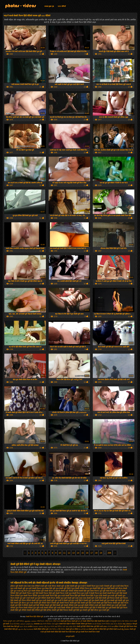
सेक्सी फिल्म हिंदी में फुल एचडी (92, 596)
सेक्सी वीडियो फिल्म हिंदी (90, 621)
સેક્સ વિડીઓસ (15, 624)
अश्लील (30, 626)
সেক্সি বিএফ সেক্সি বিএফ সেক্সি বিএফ (48, 621)
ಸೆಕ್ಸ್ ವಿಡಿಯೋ (127, 624)
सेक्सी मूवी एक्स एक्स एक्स (77, 598)
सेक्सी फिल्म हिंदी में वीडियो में (68, 624)
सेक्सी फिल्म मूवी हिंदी (115, 593)
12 (69, 553)
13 (73, 553)
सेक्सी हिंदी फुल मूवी (105, 608)
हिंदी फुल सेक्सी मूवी (83, 610)
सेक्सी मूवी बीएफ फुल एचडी (24, 603)
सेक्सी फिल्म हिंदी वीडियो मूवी (35, 617)
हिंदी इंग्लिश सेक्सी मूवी (51, 610)
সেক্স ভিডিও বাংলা (127, 621)
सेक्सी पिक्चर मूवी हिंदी (30, 593)
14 (78, 553)
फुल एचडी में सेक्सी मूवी (104, 586)
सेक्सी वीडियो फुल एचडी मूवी (112, 605)
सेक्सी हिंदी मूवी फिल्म (120, 608)
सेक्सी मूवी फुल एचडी (39, 600)
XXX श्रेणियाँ (62, 6)
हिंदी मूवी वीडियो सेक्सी (110, 629)
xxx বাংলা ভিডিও (46, 624)
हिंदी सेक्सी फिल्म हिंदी (65, 632)
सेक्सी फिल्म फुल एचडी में (81, 593)
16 (87, 553)
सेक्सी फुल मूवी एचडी (22, 598)
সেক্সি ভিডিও (61, 629)
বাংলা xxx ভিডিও (56, 626)
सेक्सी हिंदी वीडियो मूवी (35, 610)
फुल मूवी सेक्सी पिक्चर (34, 588)
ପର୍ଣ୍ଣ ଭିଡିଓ (72, 626)
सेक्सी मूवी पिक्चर (109, 598)
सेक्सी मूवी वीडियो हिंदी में (43, 603)
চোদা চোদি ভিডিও (18, 621)
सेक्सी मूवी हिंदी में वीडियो (19, 605)
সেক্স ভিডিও (53, 629)
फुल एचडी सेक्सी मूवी (18, 588)
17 (92, 553)
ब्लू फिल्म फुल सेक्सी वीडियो (31, 591)
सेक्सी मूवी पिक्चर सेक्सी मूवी (69, 621)
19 (101, 553)
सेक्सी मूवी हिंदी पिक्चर (104, 603)
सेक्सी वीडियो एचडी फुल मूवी (74, 605)
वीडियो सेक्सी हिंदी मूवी (82, 591)
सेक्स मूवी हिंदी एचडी (97, 626)
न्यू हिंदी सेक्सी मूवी (71, 586)
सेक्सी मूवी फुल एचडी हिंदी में (73, 600)
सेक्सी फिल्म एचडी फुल (64, 593)
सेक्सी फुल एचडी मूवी (110, 596)
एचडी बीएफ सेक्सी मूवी (56, 586)
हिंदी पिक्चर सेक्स (132, 626)
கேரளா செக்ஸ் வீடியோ (42, 626)
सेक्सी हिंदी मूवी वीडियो (18, 610)
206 (109, 553)
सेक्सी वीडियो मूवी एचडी (52, 608)
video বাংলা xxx (109, 626)
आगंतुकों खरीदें (70, 636)
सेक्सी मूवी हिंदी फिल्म (121, 603)
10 (60, 553)
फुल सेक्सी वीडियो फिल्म (80, 588)
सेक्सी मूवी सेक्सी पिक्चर (61, 603)
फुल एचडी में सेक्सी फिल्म (87, 586)
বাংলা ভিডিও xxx (108, 624)
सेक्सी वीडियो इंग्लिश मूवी (41, 629)
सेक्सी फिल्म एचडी (103, 621)
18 (96, 553)
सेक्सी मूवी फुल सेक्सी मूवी (109, 600)
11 (64, 553)
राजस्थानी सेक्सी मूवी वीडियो (63, 591)
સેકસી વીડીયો (97, 624)
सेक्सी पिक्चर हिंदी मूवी (47, 593)
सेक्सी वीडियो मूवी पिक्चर (70, 608)
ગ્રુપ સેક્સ (24, 626)
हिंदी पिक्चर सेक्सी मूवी (68, 610)
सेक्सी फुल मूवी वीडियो (38, 598)
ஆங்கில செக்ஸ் (30, 621)
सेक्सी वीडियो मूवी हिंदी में (88, 608)
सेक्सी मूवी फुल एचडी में (55, 600)
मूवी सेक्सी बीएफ (47, 591)
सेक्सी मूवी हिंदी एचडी (88, 603)
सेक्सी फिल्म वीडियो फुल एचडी (34, 596)
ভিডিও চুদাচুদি (8, 621)
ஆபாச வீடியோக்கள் (26, 629)
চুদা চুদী (81, 621)
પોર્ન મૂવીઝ (56, 624)
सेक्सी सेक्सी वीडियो (53, 632)
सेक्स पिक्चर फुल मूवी (98, 591)
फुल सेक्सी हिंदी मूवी (97, 588)
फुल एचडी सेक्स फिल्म (121, 586)
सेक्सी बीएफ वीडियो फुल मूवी (57, 598)
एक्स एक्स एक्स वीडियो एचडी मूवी (35, 586)
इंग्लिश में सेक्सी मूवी (120, 626)
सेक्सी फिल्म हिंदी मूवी (73, 596)
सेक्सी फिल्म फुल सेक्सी (99, 593)
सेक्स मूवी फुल (76, 632)
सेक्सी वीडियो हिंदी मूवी (11, 629)
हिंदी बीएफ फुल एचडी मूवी (100, 610)
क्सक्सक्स (37, 624)
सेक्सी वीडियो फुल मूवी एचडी (33, 608)
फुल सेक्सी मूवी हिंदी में (64, 588)
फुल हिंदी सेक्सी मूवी (111, 588)
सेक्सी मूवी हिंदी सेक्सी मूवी (54, 605)
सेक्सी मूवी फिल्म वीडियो (22, 600)
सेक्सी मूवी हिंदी (75, 603)
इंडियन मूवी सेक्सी (17, 586)
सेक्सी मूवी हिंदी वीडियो (37, 605)
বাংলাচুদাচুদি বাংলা (115, 621)
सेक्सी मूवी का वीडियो (72, 629)
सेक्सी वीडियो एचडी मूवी (93, 605)
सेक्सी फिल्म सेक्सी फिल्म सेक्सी (90, 632)
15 (83, 553)
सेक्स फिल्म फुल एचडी (114, 591)
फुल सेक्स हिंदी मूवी (49, 588)
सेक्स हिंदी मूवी (15, 626)
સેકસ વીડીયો (118, 624)
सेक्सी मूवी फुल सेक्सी (91, 600)
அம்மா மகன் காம (27, 624)
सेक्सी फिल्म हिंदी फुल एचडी (55, 596)
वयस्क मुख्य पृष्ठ (49, 6)
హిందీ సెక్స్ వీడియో (123, 629)
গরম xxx (65, 626)
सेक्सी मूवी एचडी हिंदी (94, 598)
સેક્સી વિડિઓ (83, 629)
